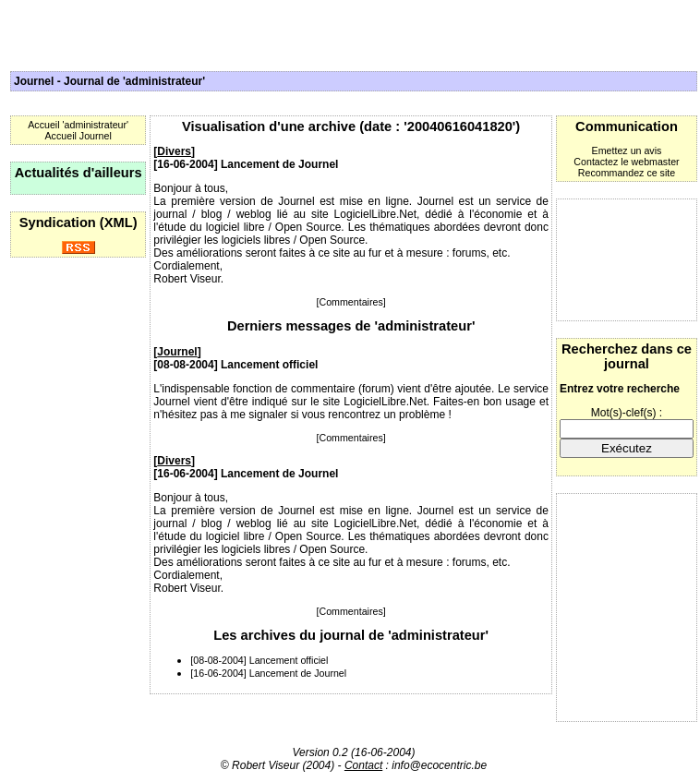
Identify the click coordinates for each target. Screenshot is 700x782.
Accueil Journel (78, 136)
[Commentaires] (351, 302)
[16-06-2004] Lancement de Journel (268, 673)
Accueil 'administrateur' (78, 125)
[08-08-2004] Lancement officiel (259, 660)
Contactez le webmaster (626, 162)
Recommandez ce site (627, 173)
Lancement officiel (269, 365)
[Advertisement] (627, 260)
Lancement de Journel (279, 164)
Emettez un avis (627, 150)
